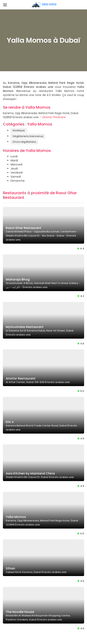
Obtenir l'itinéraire (54, 117)
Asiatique (19, 130)
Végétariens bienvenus (28, 136)
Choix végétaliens (24, 142)
